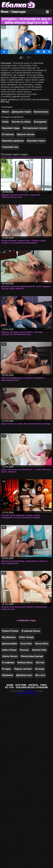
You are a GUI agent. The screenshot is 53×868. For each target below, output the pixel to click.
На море (40, 669)
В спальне (8, 134)
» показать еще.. (26, 620)
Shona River (42, 644)
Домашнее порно (21, 112)
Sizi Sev (40, 663)
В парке (6, 669)
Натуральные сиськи (35, 128)
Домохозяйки (10, 644)
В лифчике (8, 663)
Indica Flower (9, 650)
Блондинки (40, 122)
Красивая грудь (11, 128)
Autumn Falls (39, 650)
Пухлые (24, 650)
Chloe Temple (26, 637)
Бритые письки (26, 134)
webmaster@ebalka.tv (26, 693)
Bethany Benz (25, 663)
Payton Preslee (10, 631)
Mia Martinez (9, 637)
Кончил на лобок (21, 122)
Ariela (5, 122)
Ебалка (10, 685)
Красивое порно (36, 141)
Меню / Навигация (13, 12)
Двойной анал (24, 675)
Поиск (43, 685)
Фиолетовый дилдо (32, 656)
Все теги (40, 675)
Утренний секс (10, 147)
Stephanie (7, 675)
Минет (6, 112)
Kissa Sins (26, 644)
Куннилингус (41, 112)
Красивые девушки (13, 141)
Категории (21, 685)
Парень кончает (23, 669)
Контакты (33, 685)
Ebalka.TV (29, 691)
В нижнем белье (31, 631)
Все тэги (9, 687)
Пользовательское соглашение (32, 687)
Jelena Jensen (10, 656)
